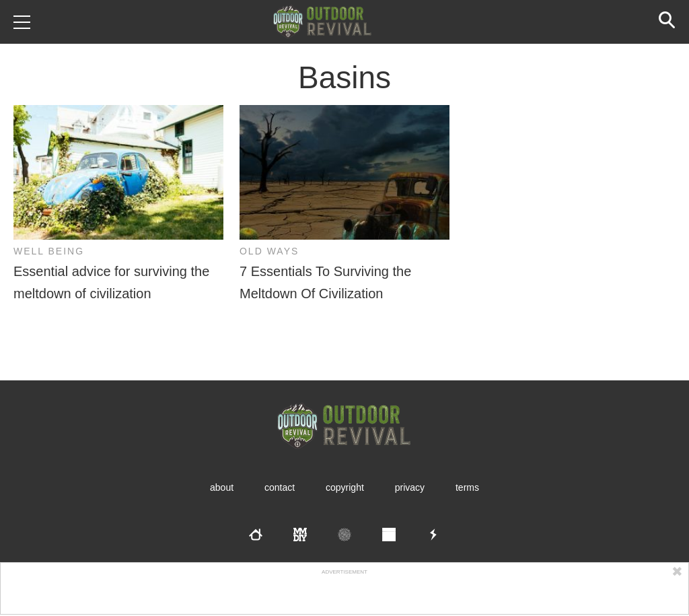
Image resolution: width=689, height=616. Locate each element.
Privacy (410, 487)
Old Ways (269, 251)
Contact (280, 487)
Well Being (49, 251)
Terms (467, 487)
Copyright (345, 487)
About (222, 487)
